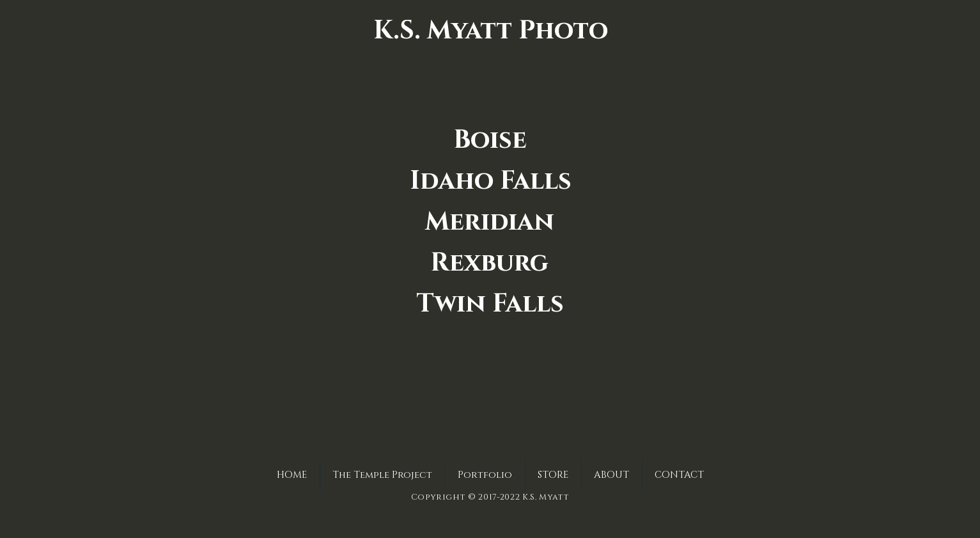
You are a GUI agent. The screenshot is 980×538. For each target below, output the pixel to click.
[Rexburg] (490, 263)
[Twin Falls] (490, 304)
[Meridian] (490, 222)
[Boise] (490, 140)
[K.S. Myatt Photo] (491, 31)
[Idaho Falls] (491, 181)
